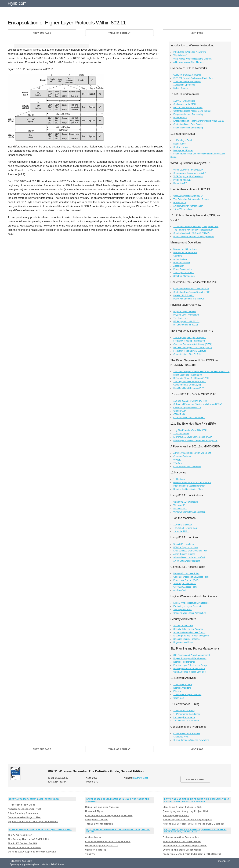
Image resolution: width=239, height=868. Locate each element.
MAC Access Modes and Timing (188, 107)
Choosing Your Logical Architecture (190, 613)
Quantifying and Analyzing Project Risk (186, 811)
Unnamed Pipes (94, 811)
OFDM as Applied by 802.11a (187, 408)
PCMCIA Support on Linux (186, 547)
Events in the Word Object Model (182, 850)
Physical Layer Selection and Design (191, 665)
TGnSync (178, 463)
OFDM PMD (179, 414)
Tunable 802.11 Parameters (186, 721)
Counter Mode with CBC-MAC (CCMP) (192, 233)
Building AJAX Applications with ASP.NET (32, 852)
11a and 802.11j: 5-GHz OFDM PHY (190, 401)
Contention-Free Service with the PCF (191, 289)
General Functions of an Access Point (191, 577)
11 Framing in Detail (183, 140)
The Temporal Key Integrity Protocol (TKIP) (193, 230)
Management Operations (185, 249)
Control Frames (181, 147)
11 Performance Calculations (187, 714)
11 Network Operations (184, 85)
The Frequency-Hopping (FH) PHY (190, 337)
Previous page (42, 33)
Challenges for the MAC (185, 104)
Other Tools (179, 698)
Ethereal (177, 691)
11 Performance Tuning (184, 711)
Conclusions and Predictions (187, 733)
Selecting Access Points (185, 584)
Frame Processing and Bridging (188, 128)
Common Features (182, 456)
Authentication (180, 259)
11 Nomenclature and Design (187, 81)
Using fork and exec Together (102, 807)
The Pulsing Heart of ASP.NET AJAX (28, 839)
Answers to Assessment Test (24, 809)
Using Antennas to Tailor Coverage (190, 672)
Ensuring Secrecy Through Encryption (191, 636)
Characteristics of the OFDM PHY (189, 418)
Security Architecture (183, 626)
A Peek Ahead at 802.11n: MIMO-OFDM (192, 453)
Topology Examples (183, 610)
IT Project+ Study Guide (22, 805)
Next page (197, 33)
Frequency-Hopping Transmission (189, 341)
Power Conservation (183, 269)
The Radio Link (181, 318)
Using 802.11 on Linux (184, 544)
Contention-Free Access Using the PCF (192, 292)
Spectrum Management (184, 276)
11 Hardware (180, 479)
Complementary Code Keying (187, 385)
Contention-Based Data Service (188, 124)
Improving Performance (184, 717)
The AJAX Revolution (20, 835)
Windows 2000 (180, 509)
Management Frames (183, 150)
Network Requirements (184, 662)
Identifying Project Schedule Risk (182, 807)
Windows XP (179, 505)
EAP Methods (180, 203)
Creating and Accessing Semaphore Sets (109, 815)
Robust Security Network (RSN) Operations (194, 236)
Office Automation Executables (181, 837)
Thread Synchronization (99, 824)
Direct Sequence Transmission (188, 375)
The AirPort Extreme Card (185, 528)
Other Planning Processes (23, 813)
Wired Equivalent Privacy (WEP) (189, 170)
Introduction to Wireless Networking (190, 52)
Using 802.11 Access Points (187, 573)
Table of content (119, 33)
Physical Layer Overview (185, 311)
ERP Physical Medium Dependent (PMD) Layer (195, 440)
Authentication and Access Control (189, 632)
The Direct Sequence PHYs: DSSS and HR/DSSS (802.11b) (202, 372)
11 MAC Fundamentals (184, 101)
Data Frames (180, 144)
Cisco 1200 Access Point (185, 587)
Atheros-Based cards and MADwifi (189, 557)
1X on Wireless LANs (183, 209)
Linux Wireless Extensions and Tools (191, 551)
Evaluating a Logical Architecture (189, 606)
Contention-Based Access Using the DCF (193, 111)
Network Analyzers (182, 688)
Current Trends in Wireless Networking (191, 740)
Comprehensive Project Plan (24, 817)
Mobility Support (181, 88)
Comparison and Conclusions (187, 466)
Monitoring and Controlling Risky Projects (187, 820)
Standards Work (181, 737)
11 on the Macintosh (183, 525)
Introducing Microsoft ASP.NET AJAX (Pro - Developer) (40, 830)
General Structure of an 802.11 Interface (192, 483)
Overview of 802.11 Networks (187, 75)
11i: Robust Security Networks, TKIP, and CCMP (196, 227)
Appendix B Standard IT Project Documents (33, 822)
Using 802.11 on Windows (186, 502)
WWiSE (177, 460)
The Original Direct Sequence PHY (190, 381)
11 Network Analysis (183, 685)
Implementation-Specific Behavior (189, 486)
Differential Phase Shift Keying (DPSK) (191, 378)
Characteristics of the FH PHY (187, 354)
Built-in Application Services (24, 848)
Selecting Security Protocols (187, 639)
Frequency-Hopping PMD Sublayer (190, 351)
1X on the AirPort (181, 531)
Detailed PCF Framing (184, 295)
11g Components (181, 434)
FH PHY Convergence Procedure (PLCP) (193, 348)
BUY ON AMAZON (195, 780)
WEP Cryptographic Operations (188, 176)
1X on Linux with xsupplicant (187, 561)
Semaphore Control (96, 820)
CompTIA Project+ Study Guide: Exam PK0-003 (34, 799)
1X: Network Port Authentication (188, 206)
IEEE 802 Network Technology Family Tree (193, 78)
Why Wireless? (180, 55)
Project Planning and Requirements (190, 658)
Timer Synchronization (184, 273)
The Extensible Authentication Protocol (191, 199)
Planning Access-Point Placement (189, 669)
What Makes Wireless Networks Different (193, 59)
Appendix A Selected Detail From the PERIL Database (194, 824)
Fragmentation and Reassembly (188, 114)
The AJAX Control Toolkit (22, 843)
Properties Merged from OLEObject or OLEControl (192, 854)
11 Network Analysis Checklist (187, 695)
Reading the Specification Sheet (188, 489)
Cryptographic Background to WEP (190, 173)
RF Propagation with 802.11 (187, 321)
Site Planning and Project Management (192, 655)
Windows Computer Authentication (189, 512)
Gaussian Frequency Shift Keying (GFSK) (193, 344)
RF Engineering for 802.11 (186, 325)
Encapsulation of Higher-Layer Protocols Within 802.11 (199, 121)
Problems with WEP (183, 180)
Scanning (178, 256)
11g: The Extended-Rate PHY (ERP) (190, 430)
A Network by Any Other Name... (189, 62)
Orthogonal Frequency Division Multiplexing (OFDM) (198, 404)
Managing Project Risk (176, 815)
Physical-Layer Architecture (186, 315)
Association (179, 266)
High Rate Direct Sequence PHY (189, 388)
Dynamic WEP (180, 183)
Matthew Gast (141, 778)
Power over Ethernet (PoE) (186, 580)
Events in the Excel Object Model (182, 841)
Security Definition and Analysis (188, 629)
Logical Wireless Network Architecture (191, 603)
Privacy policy (223, 861)
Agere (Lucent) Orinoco (184, 554)
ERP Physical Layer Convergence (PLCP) (193, 437)
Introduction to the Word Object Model (185, 846)
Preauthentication (182, 263)
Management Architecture (185, 253)
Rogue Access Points (183, 642)
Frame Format (180, 118)
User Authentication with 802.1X (188, 196)
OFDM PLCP (180, 411)
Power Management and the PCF (189, 299)
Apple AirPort (180, 590)
